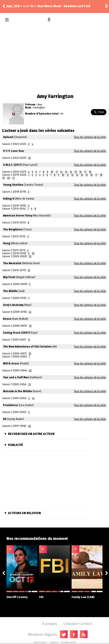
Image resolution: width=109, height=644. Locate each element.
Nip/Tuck (9, 277)
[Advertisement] (54, 59)
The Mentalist (12, 263)
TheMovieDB (68, 642)
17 (85, 172)
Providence (10, 405)
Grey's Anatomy (13, 305)
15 (76, 172)
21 (14, 178)
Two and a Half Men (16, 377)
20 (9, 178)
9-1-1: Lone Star (14, 151)
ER (5, 419)
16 (80, 172)
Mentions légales (42, 634)
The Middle (10, 291)
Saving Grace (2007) (16, 333)
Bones (7, 319)
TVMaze (54, 642)
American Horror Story (18, 216)
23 (30, 384)
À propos (50, 624)
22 (30, 312)
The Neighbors (13, 229)
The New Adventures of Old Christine (27, 347)
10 (29, 158)
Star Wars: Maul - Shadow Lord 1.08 (64, 6)
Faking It (9, 199)
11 (57, 172)
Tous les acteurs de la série (90, 137)
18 (90, 172)
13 (66, 172)
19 (3, 178)
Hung (7, 243)
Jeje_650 (13, 6)
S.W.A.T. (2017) (12, 165)
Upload (8, 137)
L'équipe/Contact (78, 624)
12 (61, 172)
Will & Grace (11, 364)
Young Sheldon (13, 185)
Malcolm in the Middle (18, 391)
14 (71, 172)
